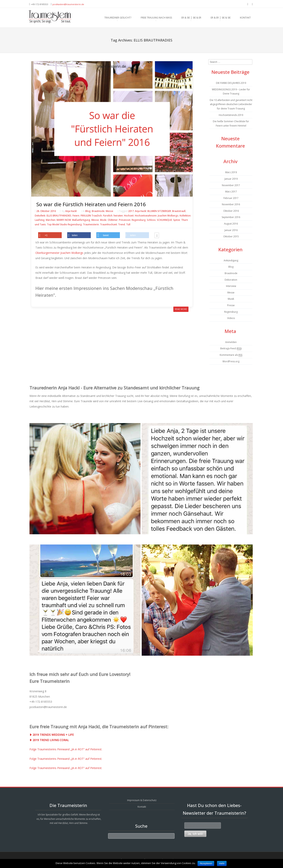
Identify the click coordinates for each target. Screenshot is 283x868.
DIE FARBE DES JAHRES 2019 (231, 83)
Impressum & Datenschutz (142, 800)
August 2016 (231, 224)
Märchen (51, 220)
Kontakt (245, 18)
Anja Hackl (71, 211)
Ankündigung (231, 260)
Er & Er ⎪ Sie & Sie (221, 18)
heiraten (118, 216)
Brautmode (98, 211)
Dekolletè (40, 216)
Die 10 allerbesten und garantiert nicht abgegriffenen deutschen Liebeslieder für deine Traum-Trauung (231, 104)
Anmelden (231, 342)
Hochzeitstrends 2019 (231, 115)
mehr (222, 863)
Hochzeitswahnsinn (146, 216)
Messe (109, 211)
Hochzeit (129, 216)
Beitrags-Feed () (231, 348)
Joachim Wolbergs (168, 216)
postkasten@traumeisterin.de (68, 4)
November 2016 (231, 204)
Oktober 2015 (231, 236)
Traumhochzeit (108, 225)
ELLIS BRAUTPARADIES (59, 216)
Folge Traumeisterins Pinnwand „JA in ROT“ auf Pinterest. (66, 749)
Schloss (151, 220)
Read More (181, 309)
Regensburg (139, 220)
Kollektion (185, 216)
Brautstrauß (179, 211)
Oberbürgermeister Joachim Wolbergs (59, 253)
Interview (231, 286)
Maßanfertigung (81, 220)
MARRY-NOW (64, 220)
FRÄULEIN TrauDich (91, 216)
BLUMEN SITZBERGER (159, 211)
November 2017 (231, 185)
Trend (122, 225)
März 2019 (231, 172)
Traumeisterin (91, 225)
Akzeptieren (206, 863)
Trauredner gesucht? (118, 18)
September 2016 (231, 217)
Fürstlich (108, 216)
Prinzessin (125, 220)
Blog (88, 211)
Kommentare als (231, 355)
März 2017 (231, 192)
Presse (231, 305)
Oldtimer (113, 220)
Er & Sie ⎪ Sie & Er (191, 18)
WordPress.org (231, 361)
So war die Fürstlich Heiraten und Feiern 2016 (91, 204)
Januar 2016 (231, 230)
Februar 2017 (231, 198)
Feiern (76, 216)
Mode (103, 220)
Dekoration (231, 280)
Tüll (128, 225)
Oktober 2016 (231, 211)
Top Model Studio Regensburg (64, 225)
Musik (231, 299)
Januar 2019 (231, 179)
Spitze (177, 220)
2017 (131, 211)
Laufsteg (40, 220)
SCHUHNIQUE (164, 220)
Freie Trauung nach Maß (156, 18)
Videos (231, 318)
